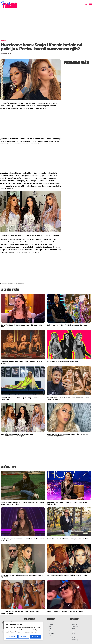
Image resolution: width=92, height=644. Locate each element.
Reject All (24, 637)
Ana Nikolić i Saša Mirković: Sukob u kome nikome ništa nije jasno (22, 576)
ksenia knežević (13, 283)
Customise (12, 637)
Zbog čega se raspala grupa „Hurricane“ (63, 362)
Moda (73, 633)
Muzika (51, 631)
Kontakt (51, 624)
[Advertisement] (46, 25)
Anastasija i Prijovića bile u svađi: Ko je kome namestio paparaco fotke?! (21, 612)
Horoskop (75, 640)
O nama (74, 624)
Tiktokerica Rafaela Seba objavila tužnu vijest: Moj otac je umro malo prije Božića (23, 503)
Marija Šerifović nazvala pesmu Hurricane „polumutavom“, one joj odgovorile (17, 435)
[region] (23, 631)
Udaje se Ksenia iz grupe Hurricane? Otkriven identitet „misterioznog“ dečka (68, 435)
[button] (86, 4)
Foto (50, 629)
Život (73, 638)
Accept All (35, 637)
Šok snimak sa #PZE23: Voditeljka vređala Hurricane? (68, 325)
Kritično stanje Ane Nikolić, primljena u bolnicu (65, 612)
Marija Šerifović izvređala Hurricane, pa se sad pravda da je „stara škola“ (68, 399)
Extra (73, 629)
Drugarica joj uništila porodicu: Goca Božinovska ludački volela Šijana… (22, 540)
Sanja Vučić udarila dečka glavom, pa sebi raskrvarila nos (21, 326)
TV (72, 635)
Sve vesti (75, 627)
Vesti (50, 635)
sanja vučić (21, 283)
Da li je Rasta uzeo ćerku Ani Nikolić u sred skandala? (67, 575)
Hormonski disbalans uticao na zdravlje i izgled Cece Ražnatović (67, 503)
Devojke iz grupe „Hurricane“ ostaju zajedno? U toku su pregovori (22, 362)
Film (50, 627)
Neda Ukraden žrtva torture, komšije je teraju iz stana (68, 539)
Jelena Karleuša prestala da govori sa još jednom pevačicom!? (20, 399)
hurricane (5, 283)
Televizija (52, 633)
